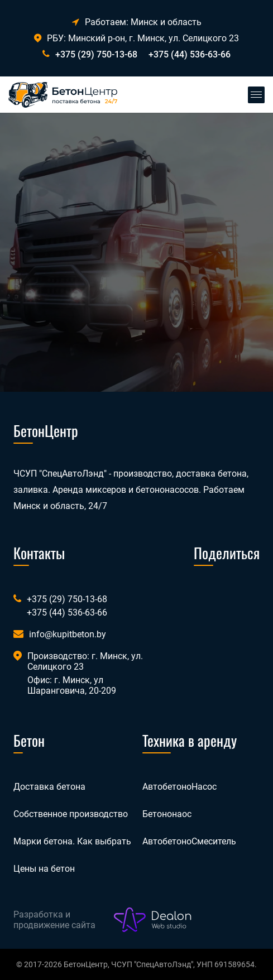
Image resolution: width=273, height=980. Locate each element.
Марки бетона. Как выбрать (72, 841)
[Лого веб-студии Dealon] (153, 920)
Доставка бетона (49, 787)
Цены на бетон (44, 869)
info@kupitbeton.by (68, 634)
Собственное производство (71, 814)
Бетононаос (167, 814)
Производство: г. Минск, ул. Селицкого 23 (85, 661)
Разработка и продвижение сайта (54, 920)
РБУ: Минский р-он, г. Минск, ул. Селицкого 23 (136, 38)
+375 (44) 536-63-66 (190, 54)
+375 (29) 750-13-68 (96, 54)
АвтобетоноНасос (179, 787)
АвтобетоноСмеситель (189, 841)
